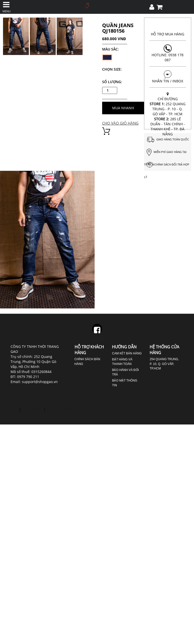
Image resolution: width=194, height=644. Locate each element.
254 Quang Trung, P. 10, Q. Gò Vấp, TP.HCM (164, 364)
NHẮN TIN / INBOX (168, 77)
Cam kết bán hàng (127, 353)
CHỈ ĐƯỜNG (168, 114)
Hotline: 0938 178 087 (168, 53)
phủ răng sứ (32, 409)
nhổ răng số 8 (58, 409)
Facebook (97, 333)
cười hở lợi (9, 409)
